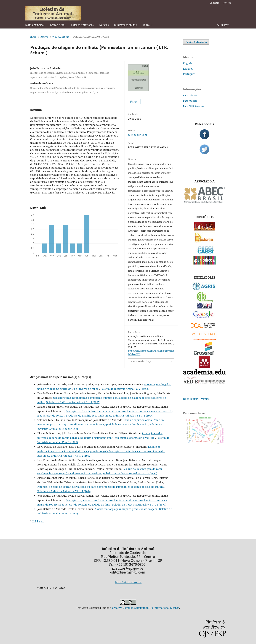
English (187, 63)
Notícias (104, 25)
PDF (135, 102)
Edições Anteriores (82, 25)
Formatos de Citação (141, 361)
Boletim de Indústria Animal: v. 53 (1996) (125, 389)
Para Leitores (190, 95)
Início (33, 37)
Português (189, 74)
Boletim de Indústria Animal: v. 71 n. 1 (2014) (64, 491)
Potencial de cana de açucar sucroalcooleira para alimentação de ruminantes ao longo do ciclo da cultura (101, 487)
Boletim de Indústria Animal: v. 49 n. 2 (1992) (64, 456)
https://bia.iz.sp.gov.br (128, 582)
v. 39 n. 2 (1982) (61, 37)
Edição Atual (58, 25)
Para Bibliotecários (194, 106)
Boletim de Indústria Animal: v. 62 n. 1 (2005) (73, 402)
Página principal (35, 25)
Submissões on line (126, 25)
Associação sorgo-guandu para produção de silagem (126, 509)
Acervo (44, 37)
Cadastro (215, 3)
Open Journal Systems (196, 399)
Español (188, 69)
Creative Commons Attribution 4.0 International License (146, 608)
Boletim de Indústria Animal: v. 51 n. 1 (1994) (126, 416)
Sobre (146, 25)
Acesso (227, 3)
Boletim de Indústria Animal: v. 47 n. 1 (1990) (130, 473)
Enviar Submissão (196, 42)
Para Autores (190, 101)
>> (42, 521)
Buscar (223, 25)
